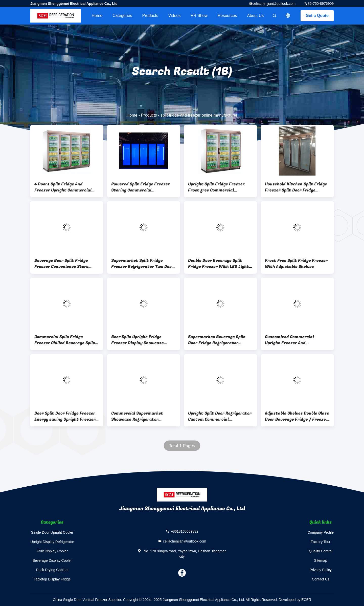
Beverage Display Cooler (52, 560)
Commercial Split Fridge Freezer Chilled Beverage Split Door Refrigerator (65, 340)
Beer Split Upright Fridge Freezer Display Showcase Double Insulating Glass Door (140, 340)
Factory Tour (321, 542)
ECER (306, 600)
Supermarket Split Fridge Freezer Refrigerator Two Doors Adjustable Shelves (144, 264)
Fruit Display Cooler (52, 551)
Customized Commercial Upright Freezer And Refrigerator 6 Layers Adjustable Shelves (289, 340)
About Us (256, 16)
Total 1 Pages (182, 446)
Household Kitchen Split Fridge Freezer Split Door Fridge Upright (296, 187)
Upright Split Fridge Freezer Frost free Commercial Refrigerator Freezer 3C (216, 187)
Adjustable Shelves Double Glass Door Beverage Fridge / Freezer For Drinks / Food (297, 416)
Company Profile (321, 532)
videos (175, 16)
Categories (122, 16)
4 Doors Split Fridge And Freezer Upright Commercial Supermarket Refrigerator (63, 187)
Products (150, 16)
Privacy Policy (321, 570)
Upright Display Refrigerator (52, 542)
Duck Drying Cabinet (52, 570)
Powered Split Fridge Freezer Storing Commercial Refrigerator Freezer (141, 187)
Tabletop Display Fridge (52, 579)
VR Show (199, 16)
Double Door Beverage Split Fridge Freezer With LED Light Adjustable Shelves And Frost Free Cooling (219, 264)
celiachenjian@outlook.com (274, 4)
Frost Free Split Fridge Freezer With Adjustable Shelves (296, 264)
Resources (227, 16)
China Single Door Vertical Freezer (80, 600)
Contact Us (321, 579)
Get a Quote (317, 16)
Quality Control (321, 551)
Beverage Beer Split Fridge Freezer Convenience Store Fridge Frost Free (61, 264)
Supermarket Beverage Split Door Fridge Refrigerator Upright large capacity (217, 340)
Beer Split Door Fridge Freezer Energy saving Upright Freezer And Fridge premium (65, 416)
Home (97, 16)
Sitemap (321, 560)
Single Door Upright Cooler (52, 532)
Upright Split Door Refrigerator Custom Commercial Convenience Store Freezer (220, 416)
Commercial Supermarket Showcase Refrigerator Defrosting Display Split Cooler (142, 416)
